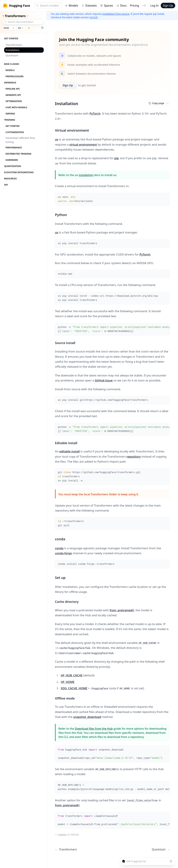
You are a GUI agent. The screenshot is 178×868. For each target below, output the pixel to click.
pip (116, 158)
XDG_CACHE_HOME (74, 688)
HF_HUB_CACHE (72, 675)
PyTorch (95, 113)
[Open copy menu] (168, 103)
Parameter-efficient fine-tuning (21, 140)
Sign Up (168, 6)
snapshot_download (87, 717)
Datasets (89, 6)
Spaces (107, 6)
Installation (12, 50)
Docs (122, 6)
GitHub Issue (104, 380)
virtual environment (83, 144)
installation (86, 175)
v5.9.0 (94, 17)
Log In (154, 6)
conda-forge (63, 553)
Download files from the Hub (94, 729)
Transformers (14, 45)
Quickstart (12, 55)
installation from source (116, 14)
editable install (69, 451)
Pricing (134, 6)
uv (57, 139)
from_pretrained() (122, 610)
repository (134, 456)
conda (59, 548)
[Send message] (171, 861)
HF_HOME (68, 682)
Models (71, 6)
